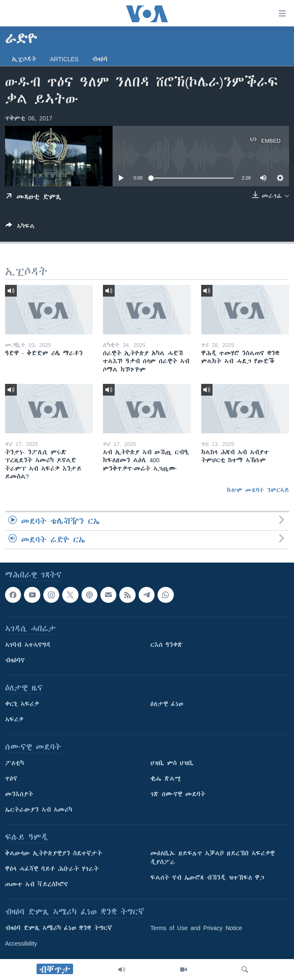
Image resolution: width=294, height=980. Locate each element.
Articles (64, 59)
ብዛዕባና (15, 661)
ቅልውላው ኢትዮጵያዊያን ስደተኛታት (54, 854)
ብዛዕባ (100, 59)
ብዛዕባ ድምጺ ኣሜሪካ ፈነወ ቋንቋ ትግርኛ (59, 928)
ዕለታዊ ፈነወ (167, 704)
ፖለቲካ (14, 764)
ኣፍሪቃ (14, 720)
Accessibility (21, 944)
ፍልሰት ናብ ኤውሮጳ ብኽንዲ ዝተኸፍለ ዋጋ (207, 878)
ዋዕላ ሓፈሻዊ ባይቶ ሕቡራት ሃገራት (52, 869)
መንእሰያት (19, 795)
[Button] (20, 228)
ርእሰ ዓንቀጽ (167, 645)
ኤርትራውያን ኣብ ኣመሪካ (39, 810)
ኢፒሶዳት (24, 59)
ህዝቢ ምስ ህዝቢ (172, 764)
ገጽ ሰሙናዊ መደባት (178, 795)
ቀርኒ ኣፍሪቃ (22, 704)
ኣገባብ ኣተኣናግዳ (28, 645)
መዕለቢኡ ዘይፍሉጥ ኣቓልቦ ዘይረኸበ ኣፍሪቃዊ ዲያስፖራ (213, 858)
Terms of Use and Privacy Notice (196, 928)
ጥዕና (11, 779)
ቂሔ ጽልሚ (166, 779)
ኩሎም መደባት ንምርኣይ (258, 490)
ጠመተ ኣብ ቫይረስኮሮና (37, 885)
